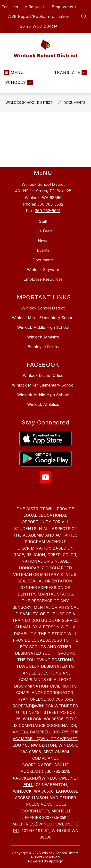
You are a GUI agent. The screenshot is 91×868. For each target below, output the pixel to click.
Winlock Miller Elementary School (43, 318)
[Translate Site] (70, 73)
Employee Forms (43, 347)
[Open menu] (14, 73)
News (43, 241)
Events (43, 250)
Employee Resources (43, 279)
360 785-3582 (50, 204)
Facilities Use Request (23, 7)
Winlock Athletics (43, 337)
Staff (43, 221)
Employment (64, 7)
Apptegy (56, 861)
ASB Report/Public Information (39, 16)
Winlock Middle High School (43, 327)
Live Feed (43, 231)
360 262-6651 (48, 211)
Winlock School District (29, 103)
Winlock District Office (43, 375)
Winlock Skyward (43, 270)
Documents (74, 103)
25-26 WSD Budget (39, 26)
